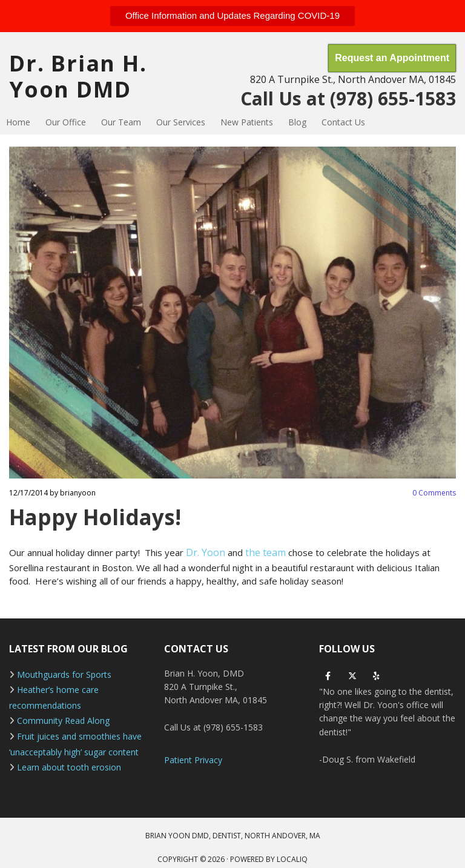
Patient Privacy (193, 760)
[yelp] (377, 676)
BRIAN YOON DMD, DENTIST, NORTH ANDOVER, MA (233, 836)
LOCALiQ (292, 859)
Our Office (66, 122)
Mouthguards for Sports (64, 674)
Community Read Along (63, 721)
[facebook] (328, 676)
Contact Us (343, 122)
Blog (297, 122)
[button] (232, 16)
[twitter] (352, 676)
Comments (434, 493)
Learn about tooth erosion (69, 767)
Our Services (181, 122)
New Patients (247, 122)
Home (18, 122)
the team (267, 552)
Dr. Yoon (206, 552)
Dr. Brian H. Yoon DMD (78, 76)
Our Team (121, 122)
